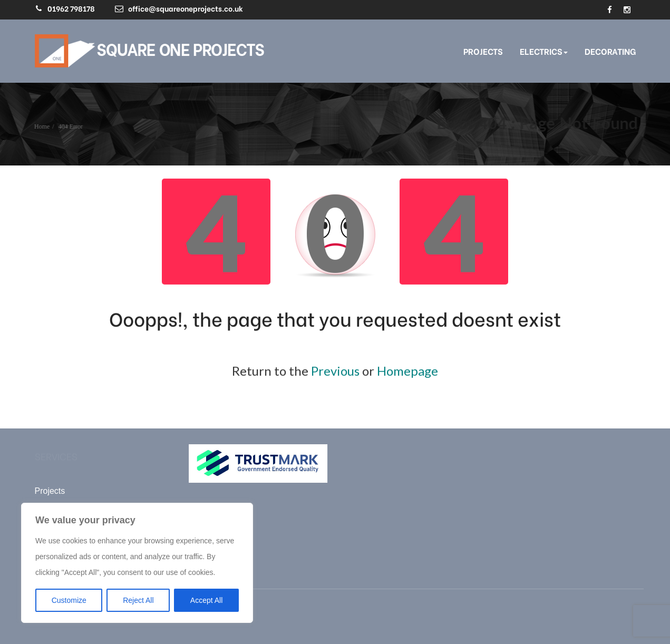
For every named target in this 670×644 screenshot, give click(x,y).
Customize (69, 600)
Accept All (206, 600)
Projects (483, 51)
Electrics (544, 51)
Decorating (610, 51)
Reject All (138, 600)
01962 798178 (71, 8)
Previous (335, 370)
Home (41, 126)
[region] (137, 563)
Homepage (407, 370)
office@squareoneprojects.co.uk (186, 8)
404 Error (70, 126)
